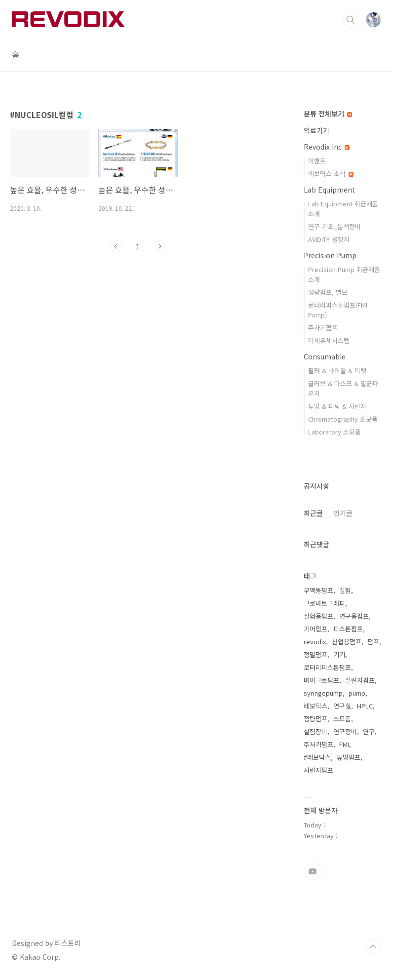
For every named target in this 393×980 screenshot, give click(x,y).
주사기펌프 (323, 328)
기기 (339, 654)
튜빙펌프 (349, 757)
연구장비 (345, 731)
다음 (159, 246)
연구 (369, 731)
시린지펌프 (318, 770)
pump (357, 693)
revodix (315, 642)
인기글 (343, 513)
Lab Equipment (329, 190)
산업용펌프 (347, 642)
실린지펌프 (360, 680)
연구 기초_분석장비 (334, 226)
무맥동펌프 (318, 590)
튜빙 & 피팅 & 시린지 (337, 406)
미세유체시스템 (329, 340)
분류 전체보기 (328, 114)
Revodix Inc (327, 147)
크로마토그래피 (324, 603)
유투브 (313, 871)
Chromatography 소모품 (343, 419)
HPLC (365, 706)
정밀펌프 (315, 654)
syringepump (323, 693)
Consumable (325, 356)
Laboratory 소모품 (334, 432)
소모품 (342, 719)
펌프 (373, 642)
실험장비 (315, 731)
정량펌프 (315, 719)
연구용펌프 (354, 616)
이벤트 (317, 161)
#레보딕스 (317, 757)
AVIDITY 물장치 (329, 239)
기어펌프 (315, 629)
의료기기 (316, 130)
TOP (373, 947)
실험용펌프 (318, 616)
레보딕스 (315, 706)
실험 (345, 590)
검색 (351, 20)
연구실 (342, 706)
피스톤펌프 (348, 629)
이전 (116, 246)
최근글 (313, 513)
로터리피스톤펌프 (327, 667)
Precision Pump (330, 255)
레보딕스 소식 (331, 174)
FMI (344, 744)
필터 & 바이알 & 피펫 (337, 371)
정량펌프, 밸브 (328, 292)
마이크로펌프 (321, 680)
